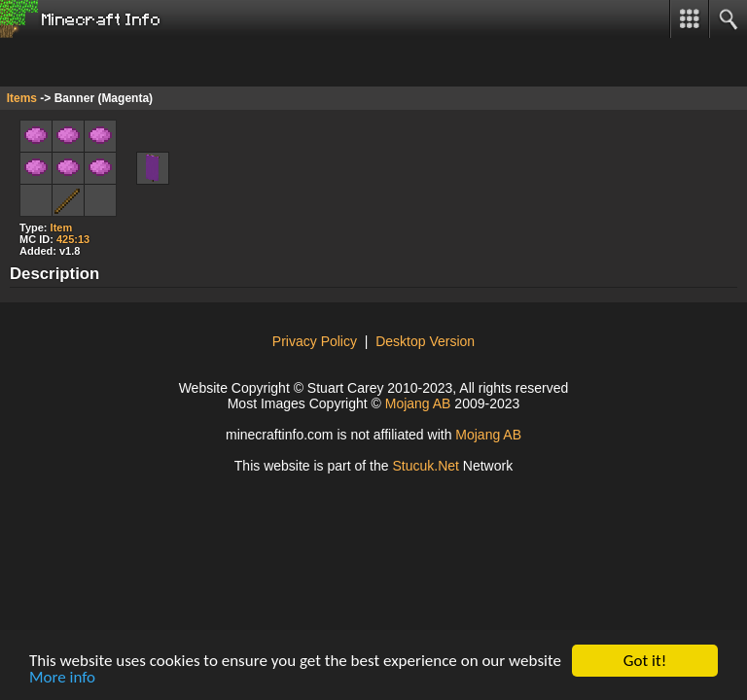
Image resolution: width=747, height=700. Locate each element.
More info (62, 678)
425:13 (73, 239)
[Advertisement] (156, 62)
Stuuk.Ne (425, 466)
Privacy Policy (315, 341)
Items (22, 98)
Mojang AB (418, 403)
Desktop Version (425, 341)
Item (62, 227)
